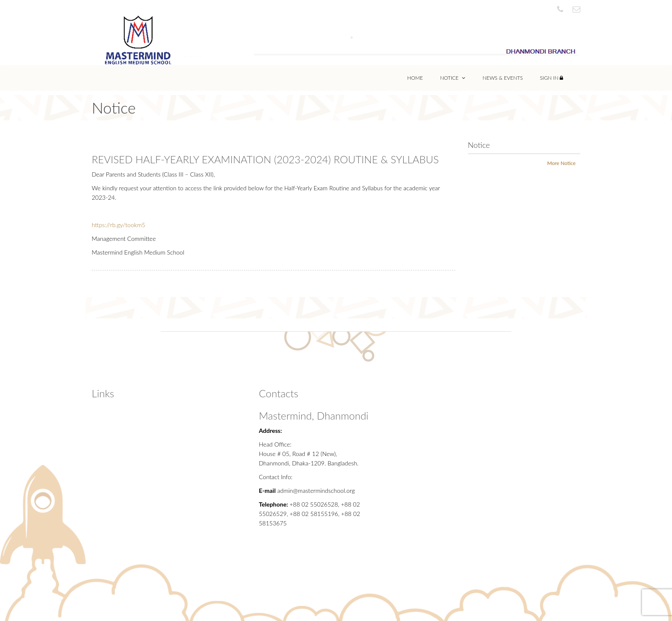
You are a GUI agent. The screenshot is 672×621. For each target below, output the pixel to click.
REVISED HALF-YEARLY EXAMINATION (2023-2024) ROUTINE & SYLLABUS (265, 159)
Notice (453, 78)
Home (415, 78)
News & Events (503, 78)
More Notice (561, 163)
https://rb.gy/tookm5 (118, 225)
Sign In (552, 78)
